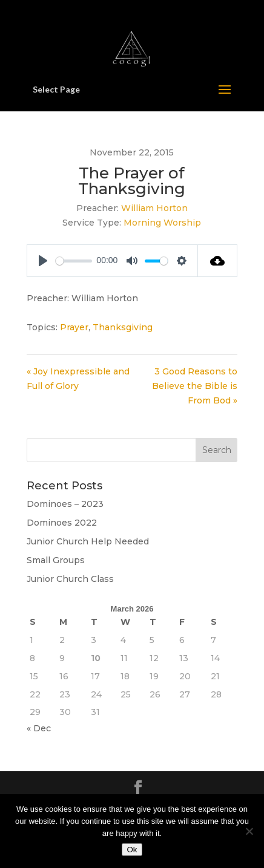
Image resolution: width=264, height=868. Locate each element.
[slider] (74, 261)
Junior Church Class (70, 579)
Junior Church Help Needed (88, 541)
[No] (249, 831)
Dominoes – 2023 (65, 504)
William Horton (154, 208)
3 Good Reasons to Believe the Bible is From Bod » (195, 386)
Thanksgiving (123, 327)
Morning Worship (162, 223)
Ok (132, 850)
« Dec (39, 728)
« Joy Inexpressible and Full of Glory (78, 379)
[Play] (43, 261)
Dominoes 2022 (62, 523)
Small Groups (56, 560)
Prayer (74, 327)
